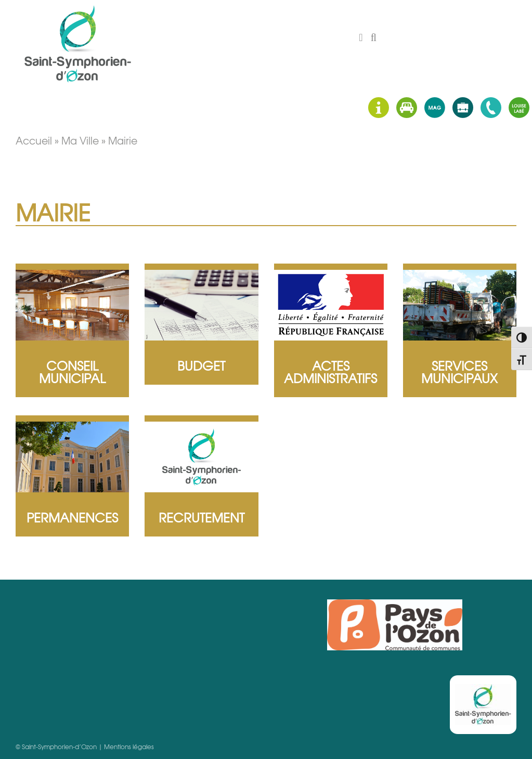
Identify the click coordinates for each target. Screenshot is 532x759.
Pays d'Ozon (395, 625)
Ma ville (80, 140)
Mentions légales (129, 747)
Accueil (34, 140)
